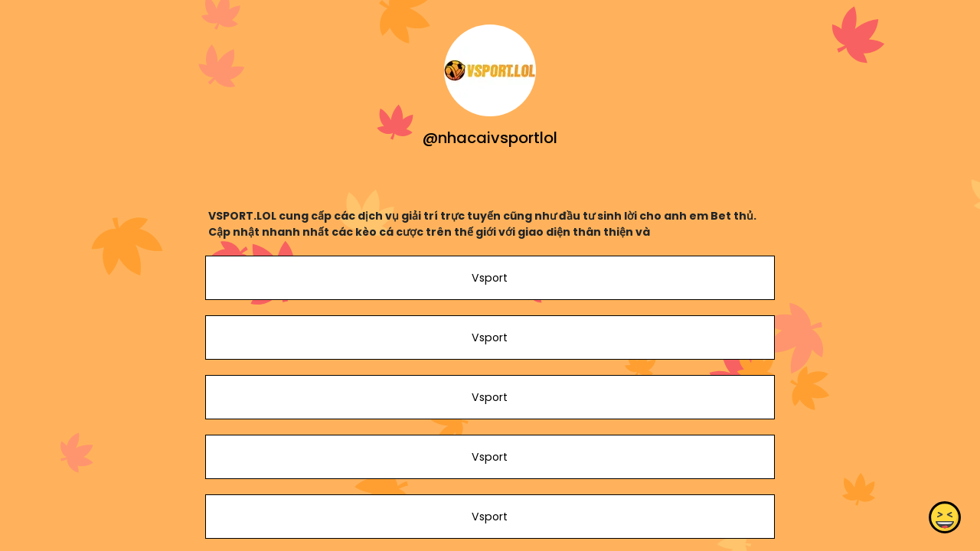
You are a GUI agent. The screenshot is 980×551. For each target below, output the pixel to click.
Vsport (490, 278)
